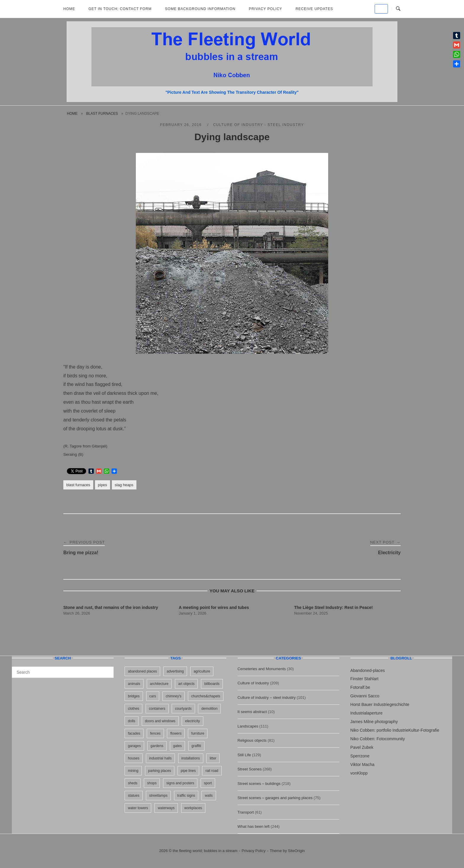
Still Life (244, 755)
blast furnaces (102, 114)
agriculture (202, 671)
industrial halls (160, 758)
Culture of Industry (253, 683)
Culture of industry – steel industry (267, 698)
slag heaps (124, 485)
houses (134, 758)
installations (191, 758)
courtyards (183, 709)
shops (152, 783)
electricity (192, 721)
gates (177, 746)
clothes (133, 709)
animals (134, 684)
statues (134, 796)
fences (155, 733)
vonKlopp (359, 773)
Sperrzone (360, 756)
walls (209, 796)
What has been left (254, 826)
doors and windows (160, 721)
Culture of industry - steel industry (258, 125)
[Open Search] (398, 9)
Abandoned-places (368, 670)
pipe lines (188, 771)
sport (208, 783)
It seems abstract (252, 712)
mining (133, 771)
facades (134, 733)
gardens (157, 746)
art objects (186, 684)
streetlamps (158, 796)
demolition (209, 709)
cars (153, 696)
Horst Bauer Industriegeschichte (380, 704)
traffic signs (186, 796)
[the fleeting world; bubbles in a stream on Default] (381, 9)
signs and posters (180, 783)
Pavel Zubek (362, 747)
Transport (246, 812)
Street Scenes (250, 769)
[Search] (107, 670)
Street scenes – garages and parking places (275, 798)
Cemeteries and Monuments (262, 669)
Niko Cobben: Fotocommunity (378, 739)
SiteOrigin (296, 851)
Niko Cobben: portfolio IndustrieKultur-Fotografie (395, 730)
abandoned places (142, 671)
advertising (175, 671)
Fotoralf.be (360, 687)
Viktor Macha (362, 764)
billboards (212, 684)
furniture (198, 733)
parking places (160, 771)
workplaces (193, 808)
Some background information (200, 9)
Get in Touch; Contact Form (120, 9)
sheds (133, 783)
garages (134, 746)
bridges (134, 696)
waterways (166, 808)
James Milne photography (374, 722)
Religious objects (252, 740)
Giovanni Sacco (365, 696)
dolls (132, 721)
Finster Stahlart (364, 679)
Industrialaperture (366, 713)
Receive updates (314, 9)
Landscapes (248, 726)
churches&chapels (206, 696)
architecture (159, 684)
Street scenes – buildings (259, 784)
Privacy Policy (266, 9)
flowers (176, 733)
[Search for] (63, 672)
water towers (138, 808)
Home (69, 9)
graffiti (196, 746)
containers (157, 709)
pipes (103, 485)
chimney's (174, 696)
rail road (212, 771)
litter (213, 758)
